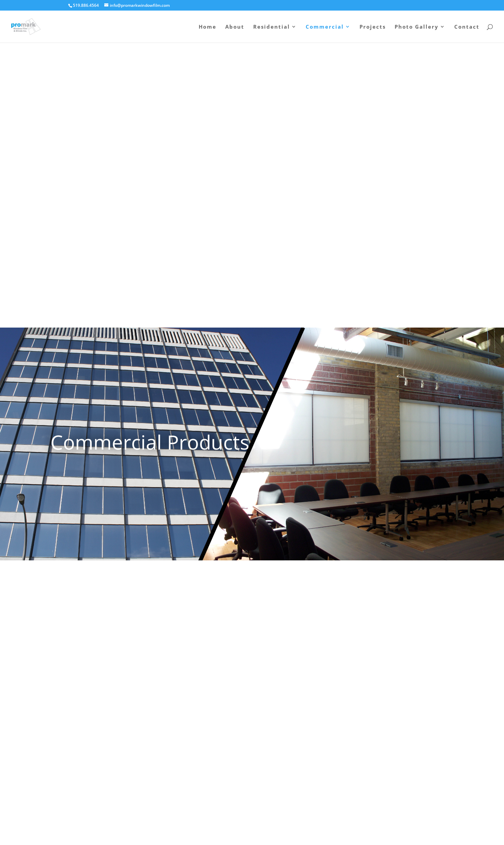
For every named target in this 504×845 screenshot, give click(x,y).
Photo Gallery (417, 27)
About (235, 27)
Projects (373, 27)
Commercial (325, 27)
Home (208, 27)
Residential (272, 27)
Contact (467, 27)
